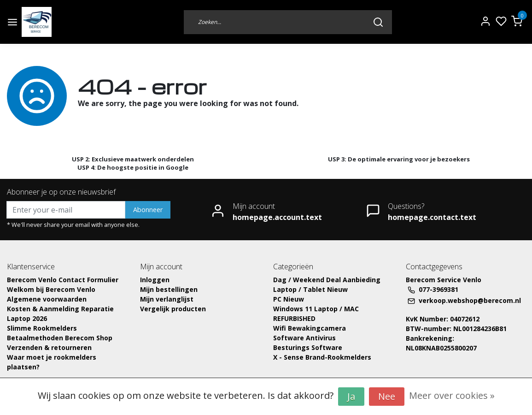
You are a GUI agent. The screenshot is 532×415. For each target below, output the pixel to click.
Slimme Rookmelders (42, 328)
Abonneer (148, 210)
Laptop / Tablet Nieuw (310, 289)
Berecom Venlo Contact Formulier (63, 280)
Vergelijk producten (173, 309)
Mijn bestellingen (169, 289)
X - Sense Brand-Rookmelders (322, 357)
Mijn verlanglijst (167, 299)
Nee (387, 396)
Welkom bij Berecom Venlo (51, 289)
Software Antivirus (304, 338)
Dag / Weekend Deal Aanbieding (327, 280)
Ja (351, 396)
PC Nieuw (289, 299)
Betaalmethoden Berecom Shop (60, 338)
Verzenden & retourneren (49, 347)
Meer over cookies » (452, 395)
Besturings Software (308, 347)
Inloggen (155, 280)
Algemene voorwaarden (47, 299)
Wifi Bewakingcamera (310, 328)
